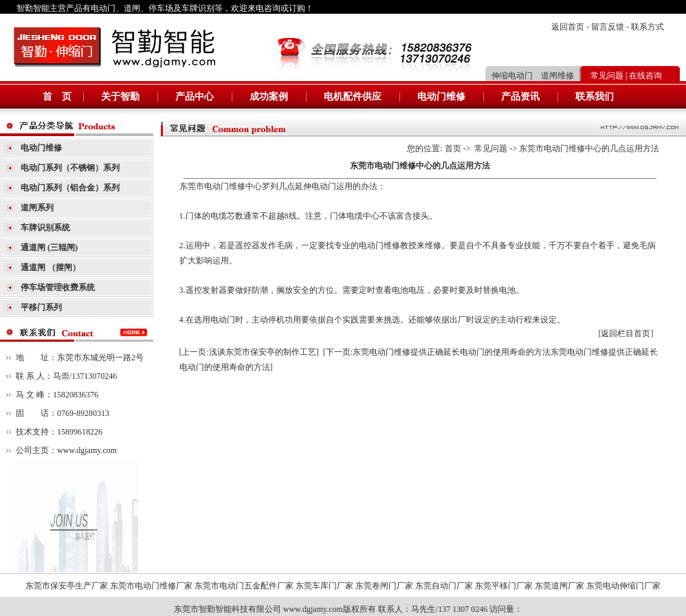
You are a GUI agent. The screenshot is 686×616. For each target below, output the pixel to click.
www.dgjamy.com (87, 450)
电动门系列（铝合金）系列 (70, 188)
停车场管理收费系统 (58, 287)
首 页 (57, 97)
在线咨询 (645, 76)
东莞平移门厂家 (504, 586)
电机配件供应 (353, 97)
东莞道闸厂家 (560, 586)
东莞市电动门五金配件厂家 (244, 586)
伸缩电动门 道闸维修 (533, 76)
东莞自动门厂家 (444, 586)
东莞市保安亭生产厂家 (67, 586)
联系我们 (595, 97)
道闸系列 (37, 208)
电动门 (103, 8)
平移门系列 (41, 307)
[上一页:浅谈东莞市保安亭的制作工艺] (249, 352)
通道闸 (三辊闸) (49, 247)
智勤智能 (33, 8)
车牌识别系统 (45, 228)
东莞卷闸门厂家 (384, 586)
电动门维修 (441, 97)
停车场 (161, 8)
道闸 (132, 8)
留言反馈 (608, 27)
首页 (453, 148)
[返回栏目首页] (626, 333)
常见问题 (607, 76)
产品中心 (195, 97)
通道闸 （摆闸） (51, 267)
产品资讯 (520, 97)
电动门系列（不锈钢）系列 (70, 168)
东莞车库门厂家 (324, 586)
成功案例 (269, 97)
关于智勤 (120, 97)
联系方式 (648, 27)
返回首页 (568, 27)
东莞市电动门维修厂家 (151, 586)
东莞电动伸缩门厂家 (623, 586)
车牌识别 (198, 8)
